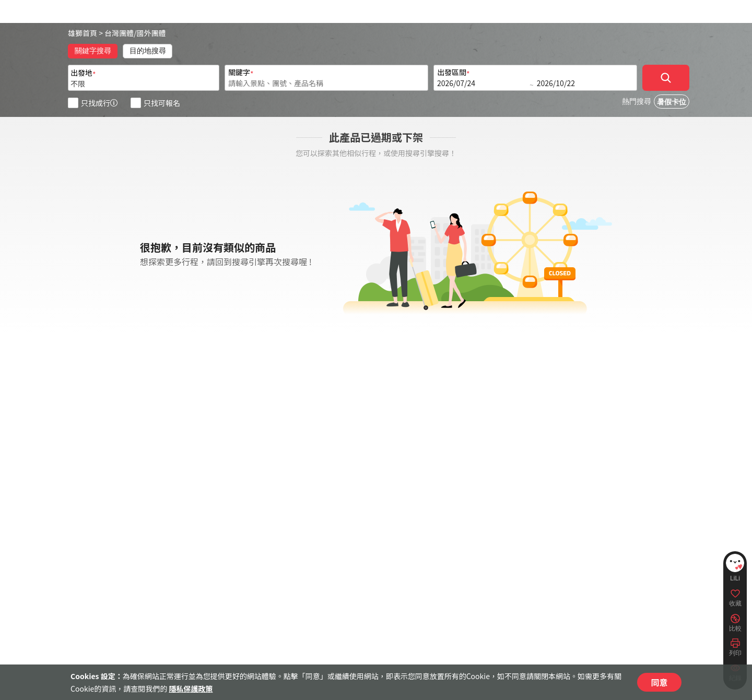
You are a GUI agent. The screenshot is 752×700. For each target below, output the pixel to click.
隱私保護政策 (191, 689)
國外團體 (151, 33)
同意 (659, 682)
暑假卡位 (672, 102)
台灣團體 (119, 33)
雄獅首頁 (83, 33)
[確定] (666, 78)
